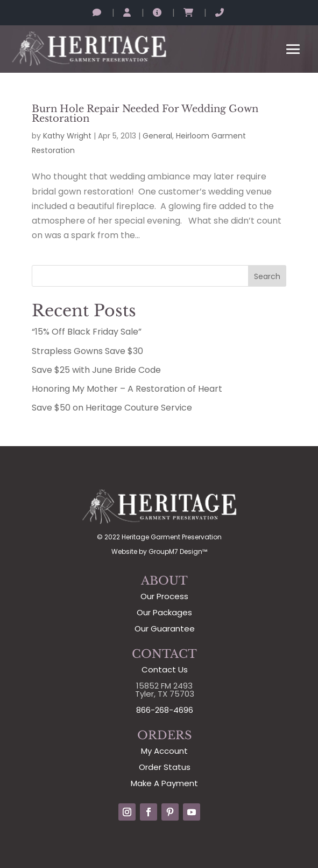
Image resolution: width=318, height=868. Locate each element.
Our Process (164, 596)
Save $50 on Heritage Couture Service (112, 408)
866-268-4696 (165, 710)
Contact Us (165, 669)
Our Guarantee (165, 629)
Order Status (165, 767)
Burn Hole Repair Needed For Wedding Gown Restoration (145, 114)
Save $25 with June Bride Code (96, 370)
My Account (164, 751)
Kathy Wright (67, 136)
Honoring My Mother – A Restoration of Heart (127, 389)
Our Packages (164, 612)
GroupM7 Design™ (178, 551)
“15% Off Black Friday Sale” (87, 332)
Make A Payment (164, 783)
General (157, 136)
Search (267, 276)
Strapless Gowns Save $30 (87, 351)
